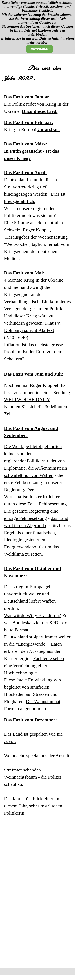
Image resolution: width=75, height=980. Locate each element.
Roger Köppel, (37, 230)
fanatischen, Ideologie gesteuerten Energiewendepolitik (30, 540)
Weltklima (14, 554)
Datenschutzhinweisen (57, 38)
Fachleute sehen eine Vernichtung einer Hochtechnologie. (34, 666)
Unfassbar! (48, 129)
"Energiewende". (32, 644)
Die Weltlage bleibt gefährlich (33, 446)
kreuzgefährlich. (20, 201)
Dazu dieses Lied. (40, 111)
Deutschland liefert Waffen (30, 601)
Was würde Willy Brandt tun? (32, 615)
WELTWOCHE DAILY (27, 399)
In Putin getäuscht (23, 151)
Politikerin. (15, 813)
